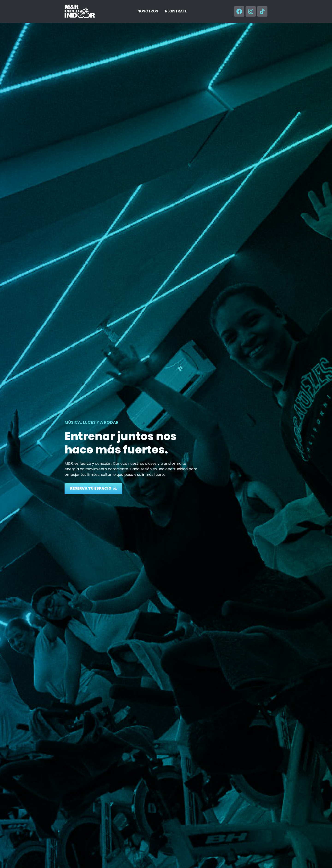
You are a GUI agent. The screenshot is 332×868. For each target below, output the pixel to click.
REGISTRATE (176, 11)
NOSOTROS (148, 11)
